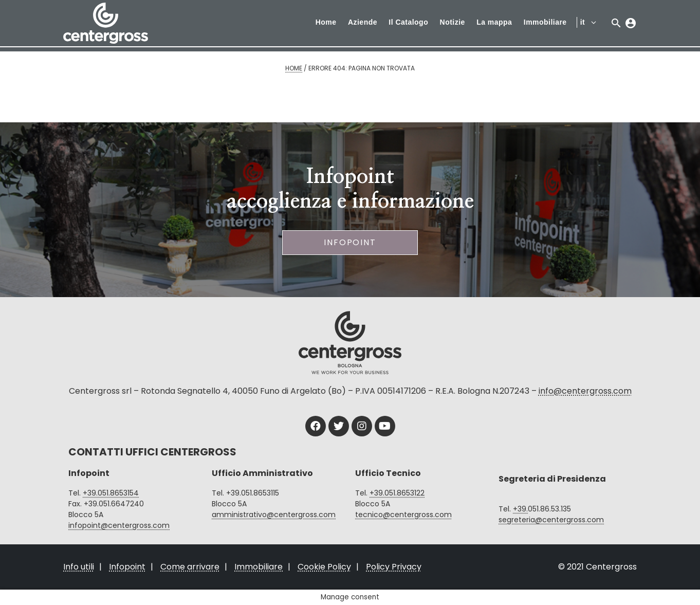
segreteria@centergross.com (551, 520)
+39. (520, 509)
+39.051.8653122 (397, 493)
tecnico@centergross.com (403, 515)
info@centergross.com (585, 391)
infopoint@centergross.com (119, 525)
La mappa (494, 22)
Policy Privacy (394, 567)
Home (326, 22)
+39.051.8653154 (111, 493)
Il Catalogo (408, 22)
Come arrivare (190, 567)
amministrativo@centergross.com (274, 515)
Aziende (363, 22)
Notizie (453, 22)
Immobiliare (545, 22)
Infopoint (350, 242)
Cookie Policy (324, 567)
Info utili (79, 567)
